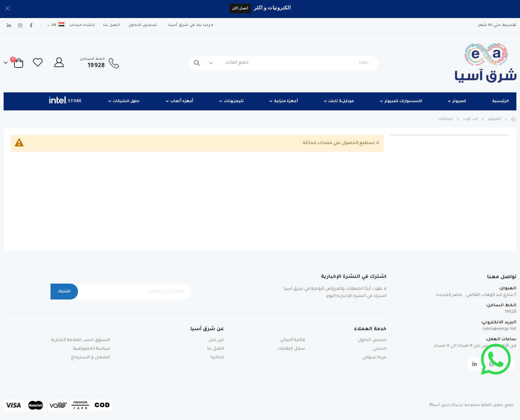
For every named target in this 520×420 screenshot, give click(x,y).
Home (514, 119)
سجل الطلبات (291, 349)
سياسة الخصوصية (92, 349)
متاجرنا (217, 358)
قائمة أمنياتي (293, 340)
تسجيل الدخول (143, 25)
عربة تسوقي (374, 358)
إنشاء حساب (82, 25)
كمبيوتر (495, 119)
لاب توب (471, 119)
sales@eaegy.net (499, 329)
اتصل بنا (112, 25)
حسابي (380, 349)
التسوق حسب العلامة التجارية (81, 340)
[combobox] (284, 63)
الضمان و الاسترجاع (91, 358)
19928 (511, 312)
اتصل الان (240, 8)
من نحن (216, 340)
